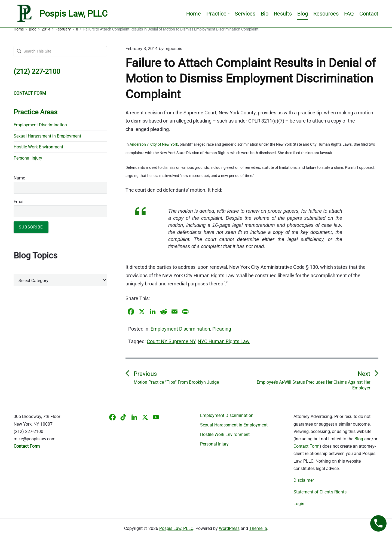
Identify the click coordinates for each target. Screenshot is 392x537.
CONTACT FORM (30, 93)
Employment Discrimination (180, 329)
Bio (265, 14)
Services (245, 14)
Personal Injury (28, 158)
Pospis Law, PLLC (176, 528)
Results (283, 14)
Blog (303, 14)
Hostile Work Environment (38, 147)
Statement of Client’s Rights (320, 492)
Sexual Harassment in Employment (47, 136)
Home (194, 14)
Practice (218, 14)
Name (19, 178)
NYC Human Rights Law (224, 341)
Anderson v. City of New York (154, 144)
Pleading (222, 329)
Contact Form (307, 446)
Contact (369, 14)
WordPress (229, 528)
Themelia (258, 528)
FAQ (349, 14)
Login (299, 504)
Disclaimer (304, 480)
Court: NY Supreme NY (171, 341)
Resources (326, 14)
